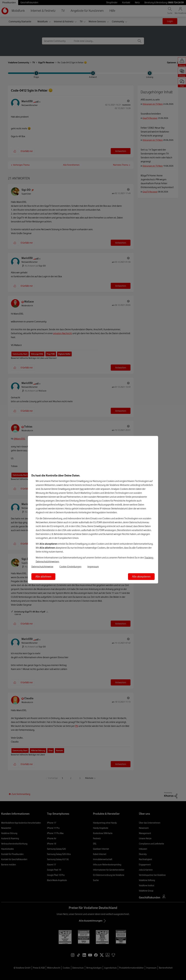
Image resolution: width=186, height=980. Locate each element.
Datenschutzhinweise (42, 567)
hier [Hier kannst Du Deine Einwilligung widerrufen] (82, 489)
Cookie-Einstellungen (70, 567)
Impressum (93, 567)
